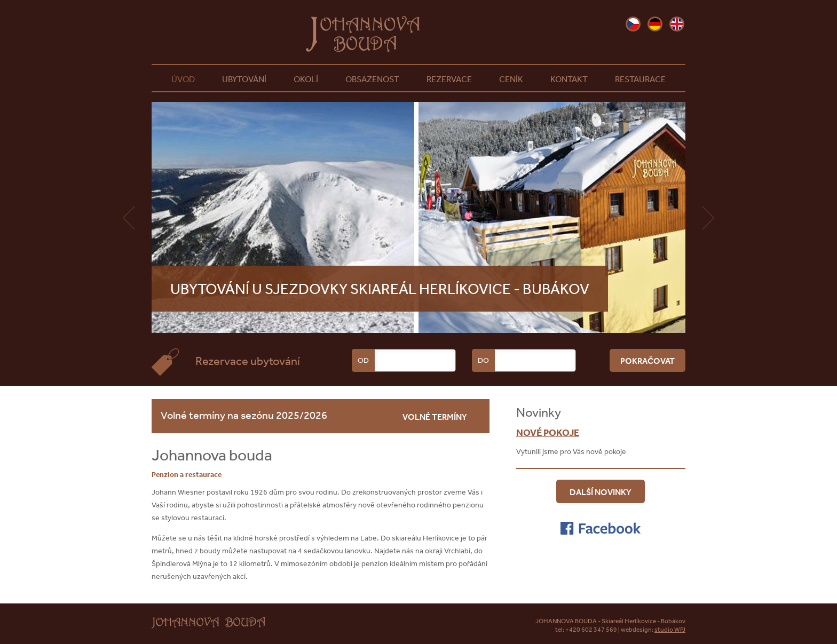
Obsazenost (372, 79)
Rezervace (449, 79)
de (655, 24)
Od (363, 360)
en (677, 24)
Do (483, 360)
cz (633, 24)
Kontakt (569, 79)
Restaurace (640, 79)
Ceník (511, 79)
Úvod (183, 79)
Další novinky (601, 492)
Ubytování (244, 79)
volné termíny (435, 417)
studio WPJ (670, 630)
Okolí (306, 79)
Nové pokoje (548, 432)
